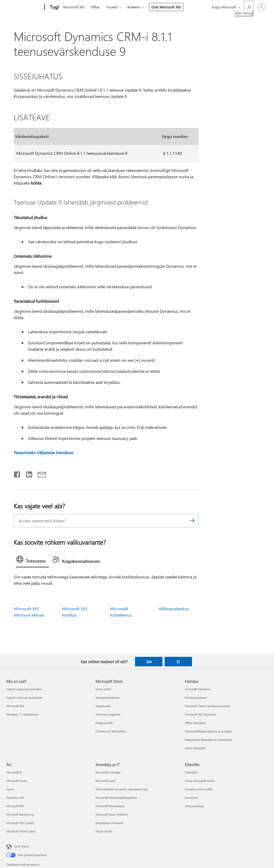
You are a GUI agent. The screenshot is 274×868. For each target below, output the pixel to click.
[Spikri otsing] (249, 7)
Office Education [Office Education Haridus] (195, 723)
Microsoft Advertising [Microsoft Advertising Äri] (20, 814)
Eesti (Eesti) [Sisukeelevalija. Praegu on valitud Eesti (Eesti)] (22, 846)
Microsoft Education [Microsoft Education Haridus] (198, 689)
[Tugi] (54, 7)
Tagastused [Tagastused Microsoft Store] (103, 706)
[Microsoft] (24, 7)
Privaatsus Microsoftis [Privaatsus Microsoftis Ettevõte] (199, 789)
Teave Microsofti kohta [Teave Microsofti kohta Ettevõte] (200, 781)
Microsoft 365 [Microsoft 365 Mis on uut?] (15, 706)
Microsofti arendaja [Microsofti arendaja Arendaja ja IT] (108, 772)
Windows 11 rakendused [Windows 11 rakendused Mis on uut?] (22, 714)
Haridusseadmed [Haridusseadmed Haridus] (196, 698)
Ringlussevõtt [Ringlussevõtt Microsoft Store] (104, 723)
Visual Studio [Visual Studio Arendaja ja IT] (104, 831)
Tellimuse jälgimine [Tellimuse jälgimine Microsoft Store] (108, 714)
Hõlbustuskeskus (174, 609)
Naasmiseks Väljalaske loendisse (43, 452)
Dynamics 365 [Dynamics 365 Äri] (15, 798)
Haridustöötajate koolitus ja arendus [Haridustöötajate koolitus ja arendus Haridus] (208, 731)
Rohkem (134, 7)
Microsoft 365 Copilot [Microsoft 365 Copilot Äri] (20, 823)
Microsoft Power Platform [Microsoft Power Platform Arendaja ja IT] (112, 814)
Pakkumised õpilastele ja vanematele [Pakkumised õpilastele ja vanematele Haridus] (209, 740)
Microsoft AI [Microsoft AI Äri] (14, 772)
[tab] (32, 561)
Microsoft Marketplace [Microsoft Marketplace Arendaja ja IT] (110, 806)
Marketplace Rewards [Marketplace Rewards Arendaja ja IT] (109, 823)
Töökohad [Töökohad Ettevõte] (191, 772)
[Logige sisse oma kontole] (261, 7)
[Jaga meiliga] (40, 473)
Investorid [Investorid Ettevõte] (191, 798)
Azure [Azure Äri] (10, 789)
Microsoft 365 (74, 7)
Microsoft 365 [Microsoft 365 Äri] (15, 806)
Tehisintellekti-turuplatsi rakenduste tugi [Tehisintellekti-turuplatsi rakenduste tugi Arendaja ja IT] (122, 789)
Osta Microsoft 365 (166, 7)
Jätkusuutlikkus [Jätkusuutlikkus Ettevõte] (194, 806)
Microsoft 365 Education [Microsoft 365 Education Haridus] (200, 714)
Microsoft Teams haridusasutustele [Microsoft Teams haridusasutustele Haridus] (207, 706)
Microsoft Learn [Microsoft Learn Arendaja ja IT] (105, 781)
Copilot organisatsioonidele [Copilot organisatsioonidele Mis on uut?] (24, 689)
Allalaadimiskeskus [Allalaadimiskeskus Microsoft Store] (108, 698)
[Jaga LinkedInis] (27, 473)
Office (95, 7)
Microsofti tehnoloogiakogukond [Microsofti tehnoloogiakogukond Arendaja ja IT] (116, 798)
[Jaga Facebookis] (17, 473)
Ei (178, 662)
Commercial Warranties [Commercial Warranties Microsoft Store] (111, 731)
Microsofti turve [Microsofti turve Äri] (16, 781)
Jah (149, 662)
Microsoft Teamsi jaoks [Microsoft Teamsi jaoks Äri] (21, 831)
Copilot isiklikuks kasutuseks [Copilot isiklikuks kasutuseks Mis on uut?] (24, 698)
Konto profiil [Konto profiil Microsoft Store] (103, 689)
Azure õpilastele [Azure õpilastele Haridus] (195, 748)
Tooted (112, 7)
